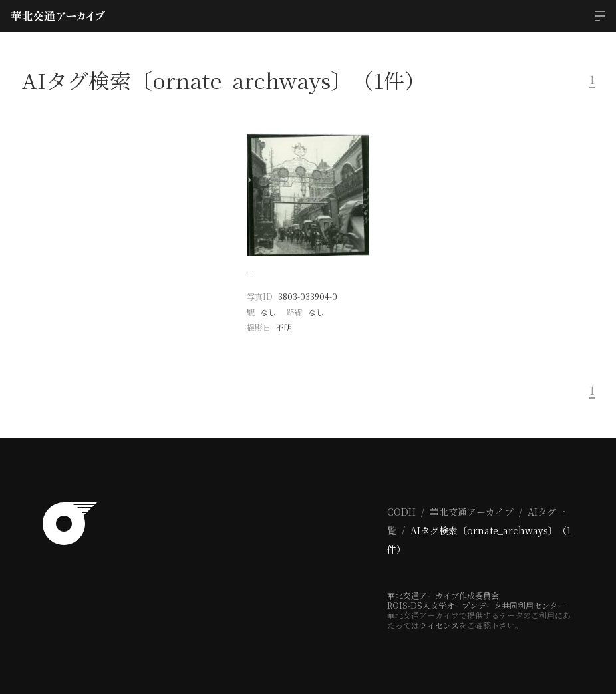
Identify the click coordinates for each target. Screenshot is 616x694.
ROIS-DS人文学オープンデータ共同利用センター (476, 605)
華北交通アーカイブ (472, 512)
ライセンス (439, 625)
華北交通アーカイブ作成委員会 (443, 595)
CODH (401, 512)
